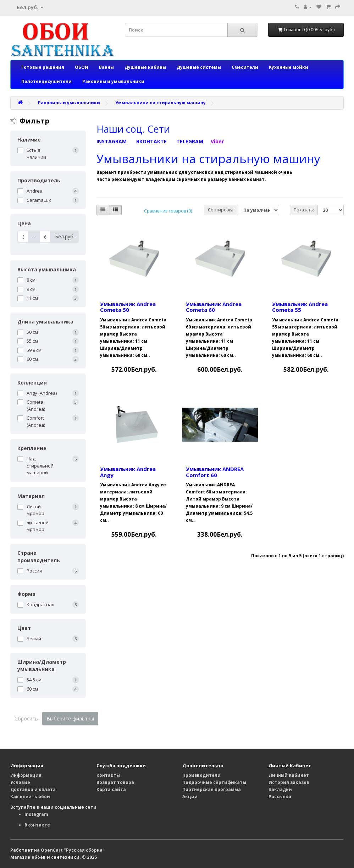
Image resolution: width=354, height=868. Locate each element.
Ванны (106, 67)
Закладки (280, 789)
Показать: (304, 210)
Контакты (108, 775)
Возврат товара (115, 782)
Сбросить (26, 718)
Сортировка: (221, 210)
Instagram (36, 814)
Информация (26, 775)
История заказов (289, 782)
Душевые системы (199, 67)
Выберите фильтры (70, 718)
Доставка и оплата (33, 789)
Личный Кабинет (289, 775)
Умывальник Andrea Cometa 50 (128, 307)
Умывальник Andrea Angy (128, 472)
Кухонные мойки (289, 67)
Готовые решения (43, 67)
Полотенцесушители (46, 81)
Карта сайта (111, 789)
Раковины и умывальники (113, 81)
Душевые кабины (145, 67)
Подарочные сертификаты (214, 782)
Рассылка (280, 797)
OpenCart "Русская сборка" (73, 850)
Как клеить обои (30, 797)
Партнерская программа (212, 789)
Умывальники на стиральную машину (161, 103)
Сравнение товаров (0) (168, 211)
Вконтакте (37, 825)
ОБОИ (82, 67)
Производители (201, 775)
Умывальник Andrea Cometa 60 (214, 307)
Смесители (245, 67)
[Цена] (23, 237)
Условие (20, 782)
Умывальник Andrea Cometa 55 (300, 307)
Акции (190, 797)
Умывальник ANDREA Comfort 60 (215, 472)
